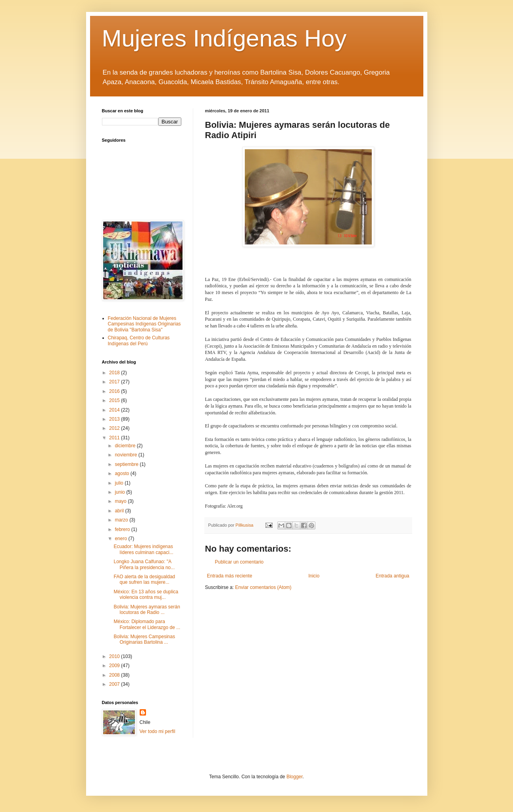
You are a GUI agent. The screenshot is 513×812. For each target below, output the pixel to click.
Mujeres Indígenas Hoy (224, 38)
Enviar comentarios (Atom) (263, 587)
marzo (122, 520)
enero (121, 539)
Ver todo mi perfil (158, 731)
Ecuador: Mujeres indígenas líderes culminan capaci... (143, 549)
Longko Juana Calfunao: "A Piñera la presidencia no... (144, 564)
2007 (115, 684)
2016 (115, 391)
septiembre (127, 464)
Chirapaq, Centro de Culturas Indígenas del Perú (139, 341)
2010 (115, 656)
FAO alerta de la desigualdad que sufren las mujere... (144, 579)
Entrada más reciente (230, 576)
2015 (115, 400)
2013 (115, 419)
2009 (115, 666)
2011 (115, 438)
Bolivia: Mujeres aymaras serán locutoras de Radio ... (147, 610)
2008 (115, 675)
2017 (115, 382)
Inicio (314, 576)
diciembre (126, 446)
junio (120, 492)
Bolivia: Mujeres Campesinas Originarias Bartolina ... (144, 639)
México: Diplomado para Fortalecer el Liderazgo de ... (147, 624)
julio (120, 483)
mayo (121, 501)
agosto (122, 473)
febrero (123, 529)
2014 (115, 410)
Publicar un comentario (239, 562)
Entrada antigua (393, 576)
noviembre (126, 455)
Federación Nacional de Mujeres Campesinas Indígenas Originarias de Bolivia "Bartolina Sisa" (144, 324)
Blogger (295, 777)
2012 (115, 428)
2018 (115, 373)
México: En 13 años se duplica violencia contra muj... (146, 595)
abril (120, 511)
